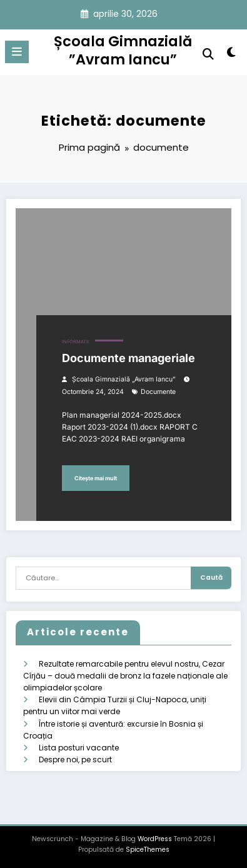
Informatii (75, 342)
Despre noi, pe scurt (75, 759)
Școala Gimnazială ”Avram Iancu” (123, 50)
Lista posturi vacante (79, 748)
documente (158, 392)
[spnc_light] (231, 55)
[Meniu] (17, 52)
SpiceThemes (148, 850)
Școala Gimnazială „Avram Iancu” (124, 379)
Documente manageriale (129, 358)
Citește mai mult (96, 478)
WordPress (155, 839)
